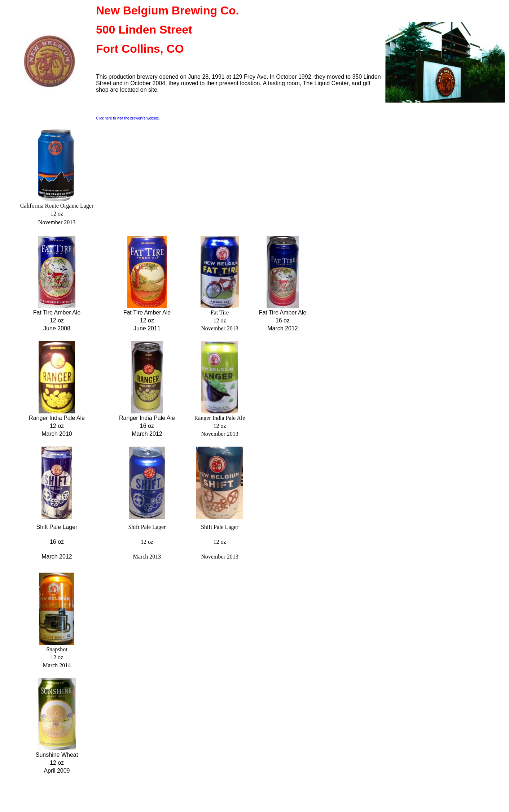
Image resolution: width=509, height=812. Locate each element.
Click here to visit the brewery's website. (128, 118)
